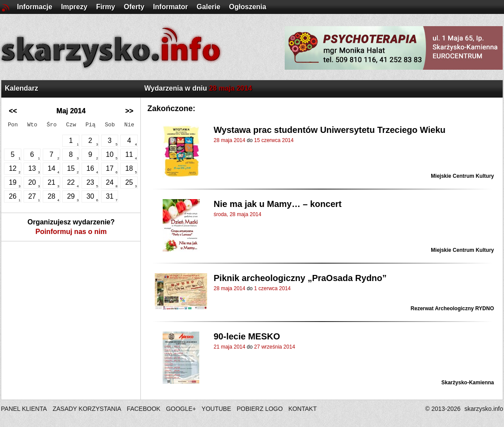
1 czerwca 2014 (272, 288)
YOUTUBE (216, 409)
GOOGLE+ (181, 409)
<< (13, 111)
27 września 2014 (275, 347)
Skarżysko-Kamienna (468, 383)
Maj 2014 (71, 111)
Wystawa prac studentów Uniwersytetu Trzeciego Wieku (330, 130)
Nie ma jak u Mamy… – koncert (278, 204)
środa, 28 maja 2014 (237, 214)
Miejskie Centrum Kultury (462, 176)
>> (129, 111)
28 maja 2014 (230, 140)
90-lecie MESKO (247, 336)
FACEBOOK (144, 409)
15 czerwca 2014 (274, 140)
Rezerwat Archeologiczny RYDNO (452, 308)
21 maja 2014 (230, 347)
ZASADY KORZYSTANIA (87, 409)
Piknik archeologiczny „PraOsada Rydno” (300, 278)
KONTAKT (302, 409)
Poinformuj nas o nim (71, 232)
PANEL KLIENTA (25, 409)
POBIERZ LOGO (260, 409)
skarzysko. (484, 409)
